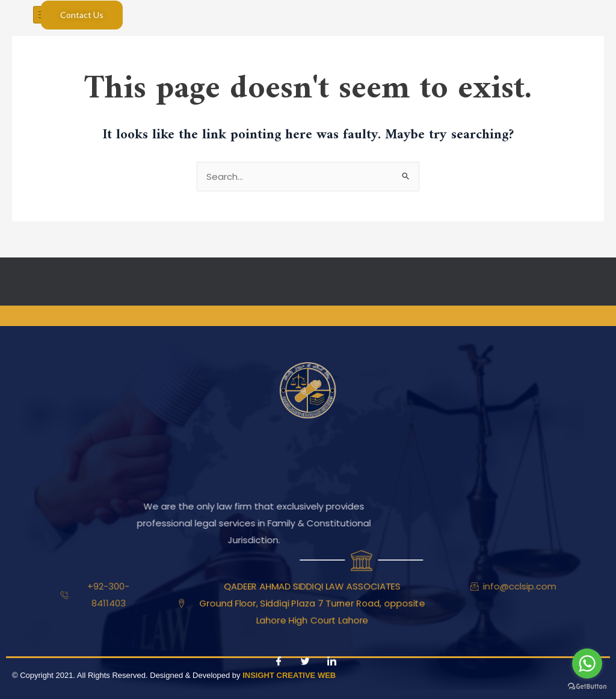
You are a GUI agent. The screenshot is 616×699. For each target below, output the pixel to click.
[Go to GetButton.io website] (587, 687)
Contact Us (82, 15)
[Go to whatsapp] (587, 664)
